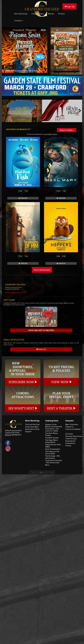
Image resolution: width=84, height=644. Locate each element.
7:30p (26, 233)
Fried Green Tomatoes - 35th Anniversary (54, 439)
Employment (70, 418)
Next (79, 100)
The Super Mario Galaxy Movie (52, 419)
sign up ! (41, 327)
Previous (5, 100)
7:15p (64, 168)
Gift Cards (69, 411)
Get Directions (10, 270)
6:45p (64, 233)
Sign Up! (69, 7)
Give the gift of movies (41, 308)
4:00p (58, 168)
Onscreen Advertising (74, 414)
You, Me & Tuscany (52, 415)
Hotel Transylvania (53, 426)
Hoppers (28, 409)
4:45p (20, 168)
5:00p (20, 233)
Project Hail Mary (32, 404)
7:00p (26, 168)
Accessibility (70, 421)
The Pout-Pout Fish (32, 402)
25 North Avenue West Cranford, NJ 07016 (13, 409)
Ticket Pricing (71, 416)
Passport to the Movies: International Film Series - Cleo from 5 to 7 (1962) (54, 405)
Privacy (68, 423)
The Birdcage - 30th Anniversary (53, 434)
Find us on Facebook (73, 407)
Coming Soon (38, 14)
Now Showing (21, 14)
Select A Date (67, 108)
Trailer (23, 176)
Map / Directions (72, 402)
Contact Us (21, 270)
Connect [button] (19, 21)
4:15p (58, 233)
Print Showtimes (42, 247)
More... (48, 442)
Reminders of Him (32, 407)
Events (61, 14)
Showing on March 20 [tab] (19, 107)
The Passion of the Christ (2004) (52, 430)
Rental (51, 14)
